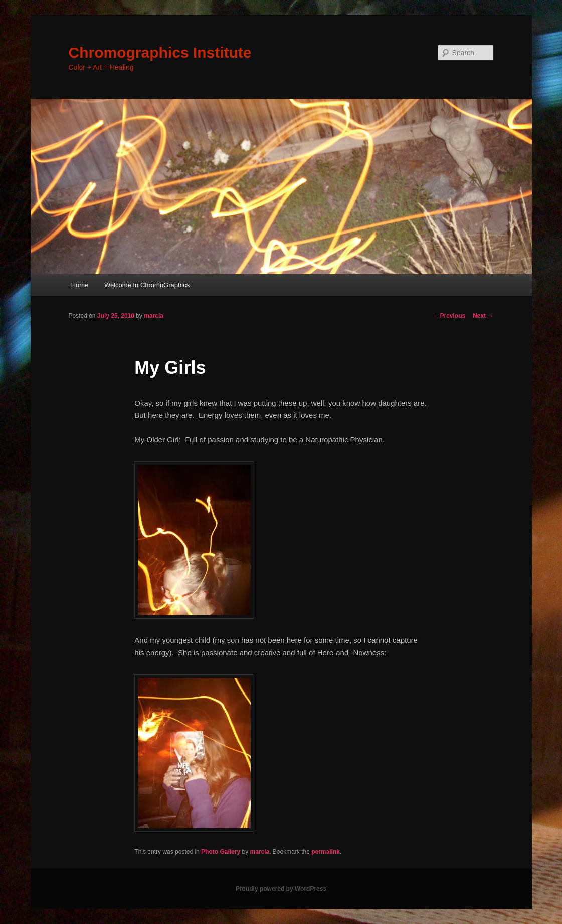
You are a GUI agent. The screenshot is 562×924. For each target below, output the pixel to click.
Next (483, 316)
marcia (154, 316)
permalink (326, 852)
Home (80, 285)
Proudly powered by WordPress (281, 889)
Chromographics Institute (160, 52)
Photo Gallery (221, 852)
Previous (449, 316)
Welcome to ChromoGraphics (147, 285)
